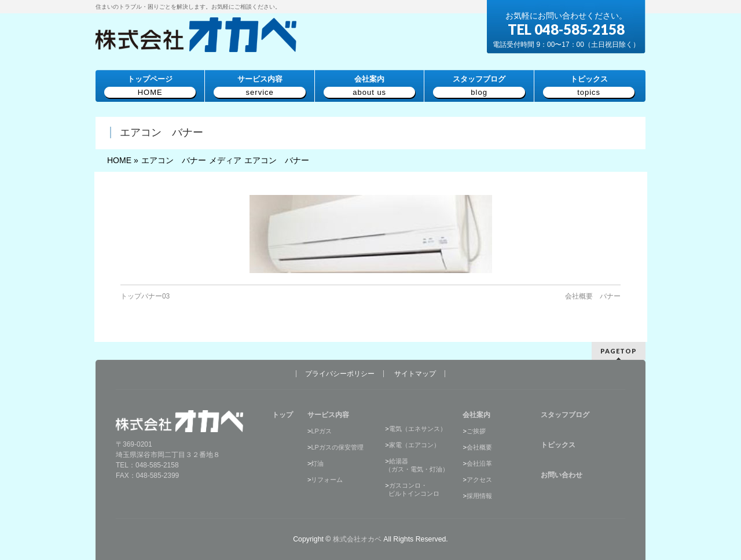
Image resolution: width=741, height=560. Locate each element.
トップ (283, 415)
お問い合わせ (562, 475)
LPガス (321, 431)
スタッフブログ (565, 415)
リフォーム (327, 480)
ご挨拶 (476, 431)
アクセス (479, 480)
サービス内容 (328, 415)
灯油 (317, 463)
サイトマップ (415, 374)
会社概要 (479, 447)
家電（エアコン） (414, 445)
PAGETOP (619, 351)
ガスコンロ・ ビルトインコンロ (412, 489)
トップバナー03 (145, 296)
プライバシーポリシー (340, 374)
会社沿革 (479, 463)
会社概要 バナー (593, 296)
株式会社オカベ (357, 539)
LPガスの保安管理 (337, 447)
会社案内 (476, 415)
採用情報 (479, 496)
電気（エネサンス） (418, 429)
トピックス (558, 445)
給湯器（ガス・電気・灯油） (417, 465)
